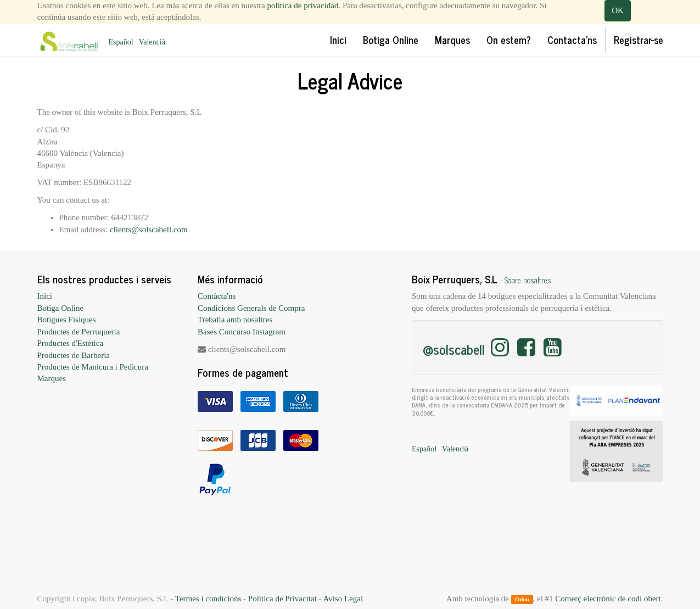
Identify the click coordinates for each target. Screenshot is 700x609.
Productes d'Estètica (71, 343)
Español (121, 42)
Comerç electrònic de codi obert (608, 599)
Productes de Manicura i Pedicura (93, 367)
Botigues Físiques (67, 320)
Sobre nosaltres (528, 280)
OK (618, 10)
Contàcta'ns (217, 296)
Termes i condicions (208, 599)
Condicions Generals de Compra (251, 308)
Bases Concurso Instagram (242, 332)
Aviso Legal (343, 599)
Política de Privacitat (282, 599)
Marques (52, 378)
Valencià (152, 42)
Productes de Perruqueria (79, 332)
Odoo (522, 599)
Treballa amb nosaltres (235, 320)
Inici (45, 296)
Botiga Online (61, 308)
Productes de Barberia (74, 355)
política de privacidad (303, 5)
